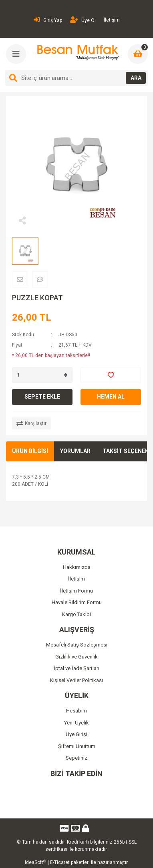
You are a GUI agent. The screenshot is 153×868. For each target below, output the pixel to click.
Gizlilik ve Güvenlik (76, 657)
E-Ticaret (60, 862)
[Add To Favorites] (111, 375)
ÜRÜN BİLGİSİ (30, 451)
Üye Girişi (76, 734)
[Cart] (138, 54)
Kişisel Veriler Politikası (76, 680)
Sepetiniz (76, 758)
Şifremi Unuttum (77, 746)
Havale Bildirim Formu (77, 602)
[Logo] (77, 53)
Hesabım (76, 711)
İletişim (112, 20)
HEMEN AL (111, 397)
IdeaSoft (35, 862)
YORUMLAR (75, 451)
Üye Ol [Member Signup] (83, 20)
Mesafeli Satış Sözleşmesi (77, 645)
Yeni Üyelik (76, 723)
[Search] (76, 78)
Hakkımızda (77, 567)
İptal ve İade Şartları (76, 668)
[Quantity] (42, 375)
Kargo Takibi (76, 614)
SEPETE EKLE (42, 397)
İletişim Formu (76, 591)
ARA (136, 78)
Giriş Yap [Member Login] (48, 20)
